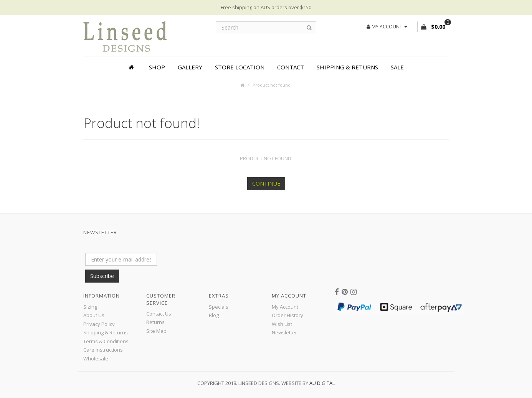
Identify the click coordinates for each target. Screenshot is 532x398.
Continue (266, 183)
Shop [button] (157, 67)
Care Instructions (103, 350)
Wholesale (96, 359)
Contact (291, 67)
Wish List (282, 324)
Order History (287, 315)
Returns (155, 322)
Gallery (190, 67)
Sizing (90, 307)
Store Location (240, 67)
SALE (397, 67)
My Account (285, 307)
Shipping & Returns (347, 67)
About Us (94, 315)
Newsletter (284, 332)
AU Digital (322, 383)
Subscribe (102, 276)
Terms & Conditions (106, 341)
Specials (219, 307)
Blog (214, 315)
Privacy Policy (99, 324)
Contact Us (159, 314)
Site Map (156, 331)
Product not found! (272, 85)
